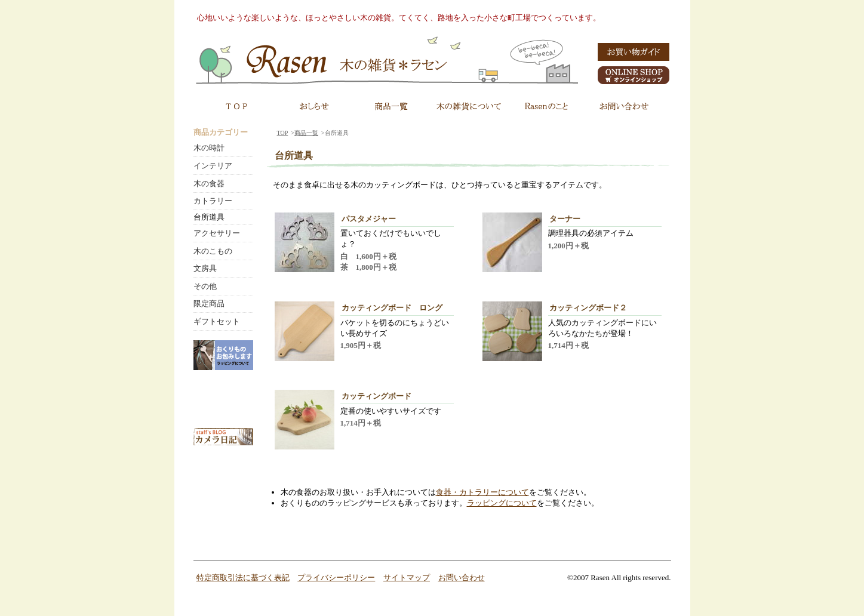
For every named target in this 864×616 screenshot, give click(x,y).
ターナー (565, 219)
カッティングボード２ (588, 308)
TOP (283, 133)
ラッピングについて (502, 503)
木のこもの (213, 251)
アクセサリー (217, 233)
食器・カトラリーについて (482, 492)
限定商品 (209, 304)
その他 (205, 286)
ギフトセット (217, 321)
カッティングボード (376, 396)
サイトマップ (407, 577)
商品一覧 (306, 133)
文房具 (205, 268)
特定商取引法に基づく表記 (243, 577)
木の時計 (209, 148)
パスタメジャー (369, 219)
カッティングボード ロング (392, 308)
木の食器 (209, 184)
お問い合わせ (462, 577)
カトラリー (213, 201)
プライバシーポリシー (336, 577)
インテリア (213, 166)
